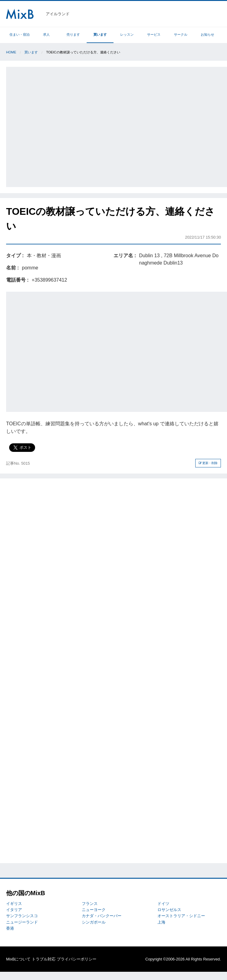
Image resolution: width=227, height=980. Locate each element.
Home (11, 52)
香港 (10, 928)
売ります (73, 34)
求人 (46, 34)
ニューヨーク (94, 910)
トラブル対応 (44, 959)
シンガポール (94, 922)
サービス (154, 34)
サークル (181, 34)
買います (100, 34)
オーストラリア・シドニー (181, 916)
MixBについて (18, 959)
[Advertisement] (59, 126)
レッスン (127, 34)
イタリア (14, 910)
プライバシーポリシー (77, 959)
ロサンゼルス (169, 910)
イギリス (14, 904)
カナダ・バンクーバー (102, 916)
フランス (90, 904)
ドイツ (163, 904)
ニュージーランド (22, 922)
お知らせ (207, 34)
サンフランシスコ (22, 916)
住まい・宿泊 (20, 34)
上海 (161, 922)
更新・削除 (208, 463)
